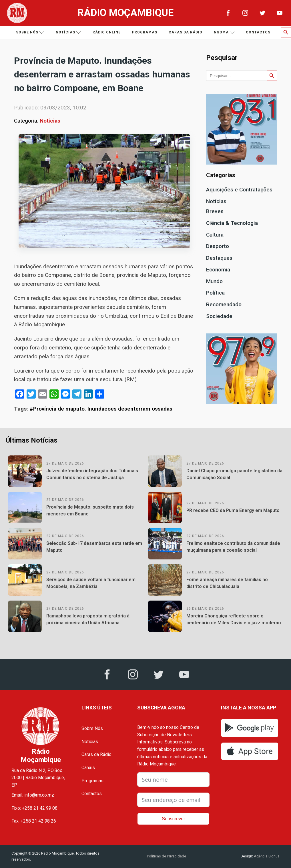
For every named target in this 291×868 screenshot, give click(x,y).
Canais (88, 768)
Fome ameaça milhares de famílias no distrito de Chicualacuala (227, 583)
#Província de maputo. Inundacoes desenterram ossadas (101, 409)
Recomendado (224, 304)
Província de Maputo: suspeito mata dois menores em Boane (90, 510)
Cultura (215, 235)
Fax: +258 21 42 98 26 (34, 821)
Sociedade (219, 316)
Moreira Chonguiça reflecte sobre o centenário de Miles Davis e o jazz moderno (234, 619)
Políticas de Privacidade (167, 856)
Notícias (68, 32)
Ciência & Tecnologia (232, 223)
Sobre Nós (92, 728)
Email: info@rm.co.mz (33, 795)
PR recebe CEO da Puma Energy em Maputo (233, 510)
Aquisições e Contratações (239, 190)
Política (215, 293)
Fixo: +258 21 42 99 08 (34, 808)
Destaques (219, 258)
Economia (218, 270)
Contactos (258, 32)
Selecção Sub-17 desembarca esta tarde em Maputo (94, 547)
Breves (215, 211)
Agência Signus (266, 856)
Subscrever (173, 819)
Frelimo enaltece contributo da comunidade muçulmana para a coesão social (233, 547)
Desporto (218, 246)
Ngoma (224, 32)
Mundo (214, 281)
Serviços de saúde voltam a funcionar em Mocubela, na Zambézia (91, 583)
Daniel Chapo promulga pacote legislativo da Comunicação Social (234, 474)
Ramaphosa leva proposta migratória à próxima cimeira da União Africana (88, 619)
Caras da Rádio (186, 32)
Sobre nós (30, 32)
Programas (145, 32)
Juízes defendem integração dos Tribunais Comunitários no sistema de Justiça (92, 474)
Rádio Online (107, 32)
